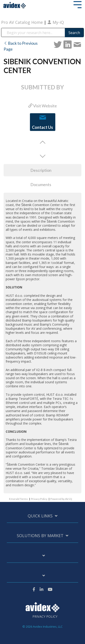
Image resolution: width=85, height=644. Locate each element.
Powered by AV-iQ (61, 499)
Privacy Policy (39, 499)
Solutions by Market (40, 536)
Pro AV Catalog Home (23, 22)
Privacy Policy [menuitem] (45, 617)
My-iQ (56, 22)
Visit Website (43, 106)
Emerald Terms (18, 499)
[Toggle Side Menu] (78, 4)
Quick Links (40, 516)
